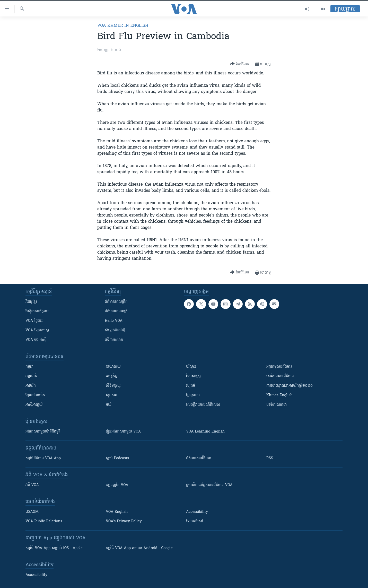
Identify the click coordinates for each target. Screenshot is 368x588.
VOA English (117, 512)
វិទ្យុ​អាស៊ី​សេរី (195, 521)
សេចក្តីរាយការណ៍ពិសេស (203, 405)
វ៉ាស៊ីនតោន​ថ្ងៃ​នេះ (37, 311)
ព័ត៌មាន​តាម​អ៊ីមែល (199, 458)
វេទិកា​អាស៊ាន (114, 340)
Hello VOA (114, 321)
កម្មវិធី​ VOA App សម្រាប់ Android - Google (139, 548)
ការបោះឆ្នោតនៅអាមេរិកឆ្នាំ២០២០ (290, 386)
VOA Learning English (205, 432)
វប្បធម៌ (191, 386)
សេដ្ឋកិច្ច (111, 376)
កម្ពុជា (29, 367)
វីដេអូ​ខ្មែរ (31, 302)
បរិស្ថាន (191, 367)
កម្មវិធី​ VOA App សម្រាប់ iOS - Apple (54, 548)
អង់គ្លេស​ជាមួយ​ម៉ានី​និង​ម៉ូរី (43, 432)
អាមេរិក (31, 386)
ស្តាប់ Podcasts (117, 458)
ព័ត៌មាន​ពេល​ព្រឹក (116, 302)
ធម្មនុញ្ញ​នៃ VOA (117, 485)
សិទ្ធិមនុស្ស (113, 386)
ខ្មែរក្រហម (193, 395)
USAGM (32, 512)
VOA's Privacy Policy (124, 521)
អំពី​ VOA (32, 485)
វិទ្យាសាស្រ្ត (193, 376)
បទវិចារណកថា (277, 405)
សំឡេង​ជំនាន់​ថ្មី (115, 330)
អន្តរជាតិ (31, 376)
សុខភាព (111, 395)
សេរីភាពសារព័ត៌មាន (280, 376)
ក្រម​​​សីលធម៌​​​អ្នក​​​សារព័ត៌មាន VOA (209, 485)
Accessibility (197, 512)
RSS (270, 458)
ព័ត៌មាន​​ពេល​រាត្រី (116, 311)
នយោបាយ (113, 367)
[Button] (239, 64)
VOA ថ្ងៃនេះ (34, 321)
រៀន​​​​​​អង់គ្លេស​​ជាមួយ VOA (123, 432)
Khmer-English (279, 395)
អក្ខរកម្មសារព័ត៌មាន (279, 367)
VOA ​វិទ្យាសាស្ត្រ (37, 330)
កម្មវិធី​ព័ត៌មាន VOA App (43, 458)
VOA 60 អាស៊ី (36, 340)
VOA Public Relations (44, 521)
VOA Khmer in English (123, 26)
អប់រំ (109, 405)
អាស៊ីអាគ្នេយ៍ (34, 405)
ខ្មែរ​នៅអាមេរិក (35, 395)
